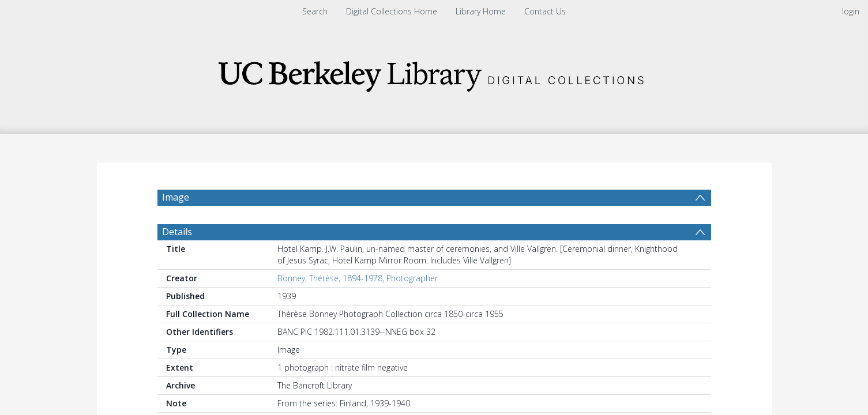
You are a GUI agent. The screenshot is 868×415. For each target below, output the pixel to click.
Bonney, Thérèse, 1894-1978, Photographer (358, 278)
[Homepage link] (434, 73)
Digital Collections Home (392, 11)
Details (177, 232)
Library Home (481, 11)
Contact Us (545, 11)
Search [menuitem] (315, 11)
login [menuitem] (851, 11)
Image (176, 197)
